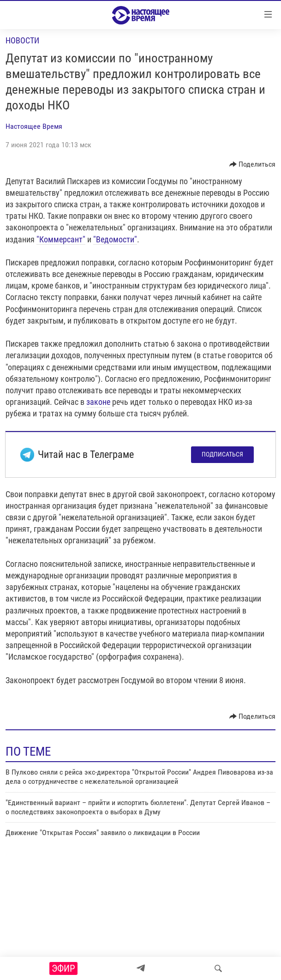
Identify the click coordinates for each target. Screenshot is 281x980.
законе (98, 402)
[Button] (253, 164)
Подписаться (222, 454)
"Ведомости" (115, 239)
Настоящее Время (34, 126)
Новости (22, 40)
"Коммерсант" (61, 239)
